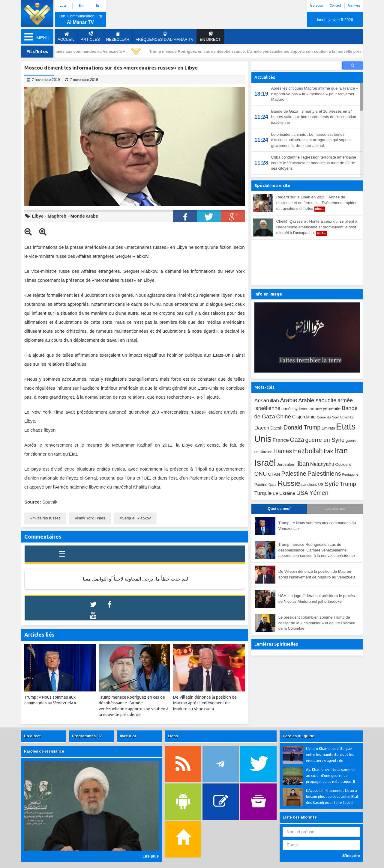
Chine (283, 416)
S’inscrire (351, 856)
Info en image (268, 294)
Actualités (265, 77)
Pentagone (350, 474)
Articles (90, 37)
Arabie (289, 400)
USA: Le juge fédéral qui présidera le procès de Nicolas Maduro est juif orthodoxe (317, 599)
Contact (335, 6)
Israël (265, 463)
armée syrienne (295, 409)
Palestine (294, 474)
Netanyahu (322, 464)
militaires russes (46, 518)
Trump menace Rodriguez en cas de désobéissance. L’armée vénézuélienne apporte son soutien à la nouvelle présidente (262, 51)
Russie (289, 483)
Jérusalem (286, 464)
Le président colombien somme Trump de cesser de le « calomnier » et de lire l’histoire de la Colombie (317, 623)
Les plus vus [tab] (335, 509)
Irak (328, 451)
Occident (343, 464)
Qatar (273, 485)
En (81, 6)
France (280, 440)
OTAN (274, 474)
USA (302, 493)
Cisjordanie (304, 417)
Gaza (297, 440)
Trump (348, 484)
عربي (63, 6)
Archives (354, 6)
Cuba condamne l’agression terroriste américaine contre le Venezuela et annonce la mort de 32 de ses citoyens (314, 163)
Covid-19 (347, 417)
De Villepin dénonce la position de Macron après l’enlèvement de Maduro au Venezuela (317, 574)
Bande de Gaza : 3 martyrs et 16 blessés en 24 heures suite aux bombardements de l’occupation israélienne (314, 117)
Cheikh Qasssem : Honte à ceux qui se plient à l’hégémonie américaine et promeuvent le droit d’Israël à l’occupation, (317, 227)
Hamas (283, 451)
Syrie (331, 484)
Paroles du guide (298, 736)
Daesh (276, 428)
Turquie (263, 493)
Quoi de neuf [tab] (279, 509)
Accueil (66, 37)
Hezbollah (118, 37)
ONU (261, 474)
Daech (262, 428)
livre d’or (128, 736)
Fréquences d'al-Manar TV (165, 37)
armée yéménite (325, 409)
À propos (316, 6)
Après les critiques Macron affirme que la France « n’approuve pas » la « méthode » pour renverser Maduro (315, 94)
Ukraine (287, 493)
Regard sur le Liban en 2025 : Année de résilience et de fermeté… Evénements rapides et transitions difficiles (317, 203)
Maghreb (57, 216)
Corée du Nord (328, 417)
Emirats (328, 428)
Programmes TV (87, 736)
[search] (296, 66)
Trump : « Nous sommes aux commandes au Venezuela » (74, 51)
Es (97, 6)
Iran (341, 450)
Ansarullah (267, 400)
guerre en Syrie (325, 440)
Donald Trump (302, 427)
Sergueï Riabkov (136, 518)
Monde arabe (84, 216)
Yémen (319, 493)
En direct (32, 736)
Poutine (261, 485)
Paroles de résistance (44, 751)
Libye (38, 216)
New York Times (91, 518)
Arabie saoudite (317, 400)
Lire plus (151, 856)
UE (275, 493)
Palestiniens (324, 473)
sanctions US (312, 485)
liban (303, 464)
